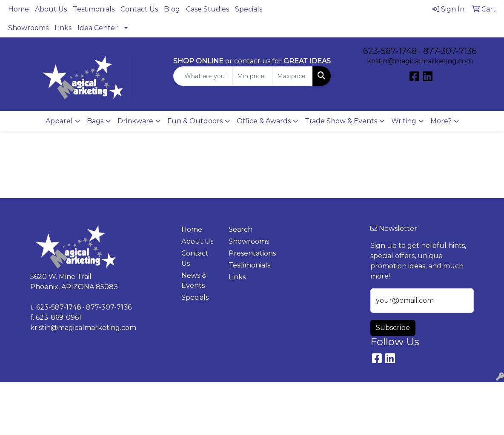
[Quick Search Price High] (293, 76)
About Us (51, 9)
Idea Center (98, 28)
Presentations (247, 253)
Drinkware (135, 121)
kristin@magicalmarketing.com (420, 61)
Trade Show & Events (341, 121)
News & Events (194, 280)
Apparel (59, 121)
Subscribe (393, 328)
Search (241, 229)
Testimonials (94, 9)
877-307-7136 (450, 51)
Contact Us (139, 9)
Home (19, 9)
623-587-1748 (390, 51)
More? (441, 121)
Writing (404, 121)
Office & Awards (264, 121)
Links (63, 28)
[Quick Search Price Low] (253, 76)
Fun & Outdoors (195, 121)
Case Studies (208, 9)
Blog (172, 9)
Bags (95, 121)
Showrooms (28, 28)
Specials (249, 9)
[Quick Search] (203, 76)
